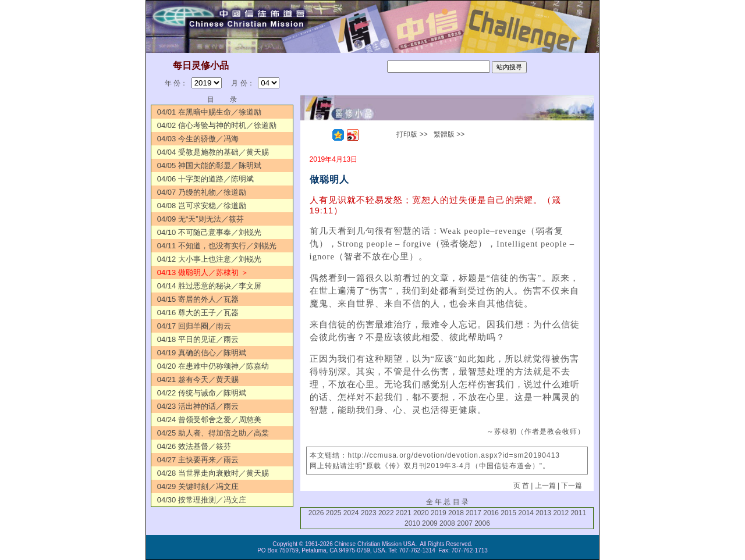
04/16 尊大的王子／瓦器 (198, 313)
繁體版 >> (449, 134)
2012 (561, 513)
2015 (508, 513)
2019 (439, 513)
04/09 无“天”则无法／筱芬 (201, 219)
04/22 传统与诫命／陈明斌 (202, 393)
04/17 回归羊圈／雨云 (194, 326)
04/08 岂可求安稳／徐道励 (202, 206)
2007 (465, 523)
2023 (369, 513)
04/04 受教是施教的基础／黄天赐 (213, 152)
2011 (578, 513)
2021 (404, 513)
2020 (421, 513)
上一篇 (545, 486)
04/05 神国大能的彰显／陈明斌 (209, 165)
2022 (386, 513)
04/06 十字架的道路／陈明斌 (205, 179)
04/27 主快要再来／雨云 (198, 460)
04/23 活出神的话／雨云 (198, 406)
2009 (430, 523)
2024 (351, 513)
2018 (456, 513)
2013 (543, 513)
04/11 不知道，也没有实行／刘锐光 (217, 246)
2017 (473, 513)
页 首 (521, 486)
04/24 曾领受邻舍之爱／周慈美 (209, 420)
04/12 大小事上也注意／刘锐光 (209, 259)
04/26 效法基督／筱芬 (194, 446)
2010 (412, 523)
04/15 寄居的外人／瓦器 (198, 299)
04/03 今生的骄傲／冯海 (198, 139)
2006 (482, 523)
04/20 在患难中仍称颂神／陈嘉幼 (213, 366)
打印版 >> (412, 134)
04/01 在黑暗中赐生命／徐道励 (209, 112)
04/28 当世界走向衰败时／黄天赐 (213, 473)
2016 (491, 513)
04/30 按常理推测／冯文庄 (202, 500)
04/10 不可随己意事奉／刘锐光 (209, 232)
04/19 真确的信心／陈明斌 (202, 353)
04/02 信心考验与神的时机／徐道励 (217, 125)
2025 (334, 513)
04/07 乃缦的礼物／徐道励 (202, 192)
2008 (447, 523)
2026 (316, 513)
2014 (526, 513)
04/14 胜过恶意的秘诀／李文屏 (209, 286)
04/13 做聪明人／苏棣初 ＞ (203, 272)
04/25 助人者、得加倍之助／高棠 (213, 433)
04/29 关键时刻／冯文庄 (198, 486)
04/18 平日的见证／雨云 (198, 339)
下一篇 (572, 486)
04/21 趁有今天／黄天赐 (198, 379)
